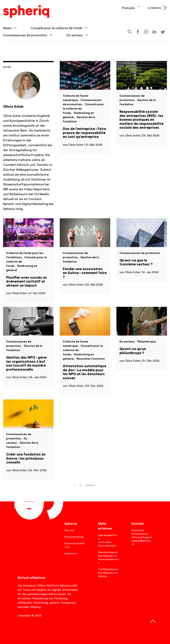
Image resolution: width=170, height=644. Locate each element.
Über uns (69, 530)
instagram (146, 32)
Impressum (71, 553)
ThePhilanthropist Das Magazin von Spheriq (108, 573)
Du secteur (75, 35)
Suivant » (91, 485)
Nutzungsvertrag (74, 537)
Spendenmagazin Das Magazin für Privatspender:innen (108, 557)
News (7, 28)
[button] (15, 28)
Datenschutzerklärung (75, 545)
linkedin (154, 31)
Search (130, 32)
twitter (163, 32)
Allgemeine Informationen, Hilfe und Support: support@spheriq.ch (142, 537)
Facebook (138, 32)
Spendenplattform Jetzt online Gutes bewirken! (107, 540)
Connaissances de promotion (25, 35)
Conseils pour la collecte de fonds (56, 28)
